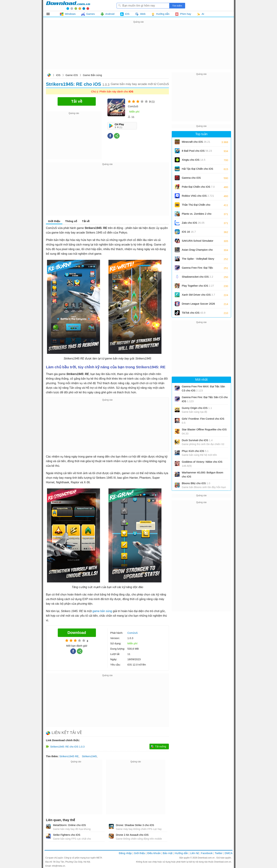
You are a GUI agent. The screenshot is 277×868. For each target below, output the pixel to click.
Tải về (86, 221)
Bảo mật (168, 853)
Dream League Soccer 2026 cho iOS (198, 305)
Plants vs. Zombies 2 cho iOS (197, 215)
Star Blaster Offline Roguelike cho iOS (204, 431)
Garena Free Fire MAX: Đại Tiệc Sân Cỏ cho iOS (203, 388)
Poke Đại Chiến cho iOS (198, 187)
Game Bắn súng (92, 75)
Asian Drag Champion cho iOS (197, 251)
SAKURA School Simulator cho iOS (198, 242)
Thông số (71, 221)
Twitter (219, 853)
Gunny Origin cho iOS (197, 408)
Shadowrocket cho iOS (198, 277)
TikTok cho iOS (194, 313)
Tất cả (50, 14)
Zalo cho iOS (193, 223)
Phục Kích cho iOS (195, 451)
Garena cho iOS (191, 178)
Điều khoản (154, 853)
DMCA (229, 853)
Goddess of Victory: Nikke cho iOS (202, 464)
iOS (58, 75)
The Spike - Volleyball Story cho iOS (198, 260)
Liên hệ (194, 853)
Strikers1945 (89, 756)
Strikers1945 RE (69, 756)
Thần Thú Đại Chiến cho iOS (196, 206)
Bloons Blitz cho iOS (196, 483)
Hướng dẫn (181, 853)
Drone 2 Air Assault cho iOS (132, 835)
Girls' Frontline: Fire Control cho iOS (203, 421)
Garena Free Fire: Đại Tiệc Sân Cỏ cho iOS (197, 269)
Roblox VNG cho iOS (198, 196)
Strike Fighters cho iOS (67, 835)
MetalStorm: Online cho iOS (69, 825)
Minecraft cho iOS (196, 142)
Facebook (207, 853)
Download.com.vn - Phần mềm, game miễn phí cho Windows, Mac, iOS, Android (68, 5)
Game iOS (72, 75)
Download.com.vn (49, 75)
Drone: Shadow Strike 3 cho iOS (135, 825)
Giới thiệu (54, 221)
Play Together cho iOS (198, 286)
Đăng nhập (125, 853)
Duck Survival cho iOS (197, 440)
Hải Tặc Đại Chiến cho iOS (198, 169)
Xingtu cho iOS (194, 160)
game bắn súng (102, 611)
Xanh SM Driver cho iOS (198, 295)
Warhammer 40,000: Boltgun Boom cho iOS (203, 474)
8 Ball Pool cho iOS (197, 151)
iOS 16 (189, 232)
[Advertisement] (138, 49)
